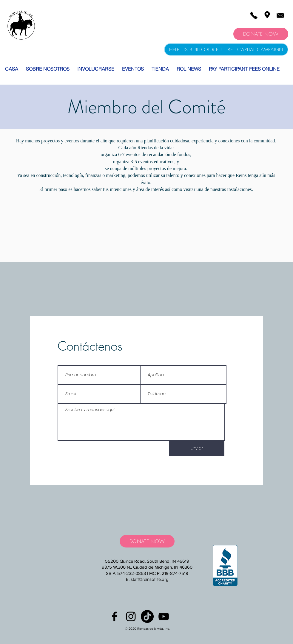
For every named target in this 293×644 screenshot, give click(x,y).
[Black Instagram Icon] (131, 616)
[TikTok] (147, 616)
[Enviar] (197, 449)
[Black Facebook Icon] (114, 616)
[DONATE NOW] (261, 34)
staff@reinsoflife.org (150, 579)
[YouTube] (164, 616)
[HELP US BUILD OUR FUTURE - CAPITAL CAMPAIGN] (226, 49)
